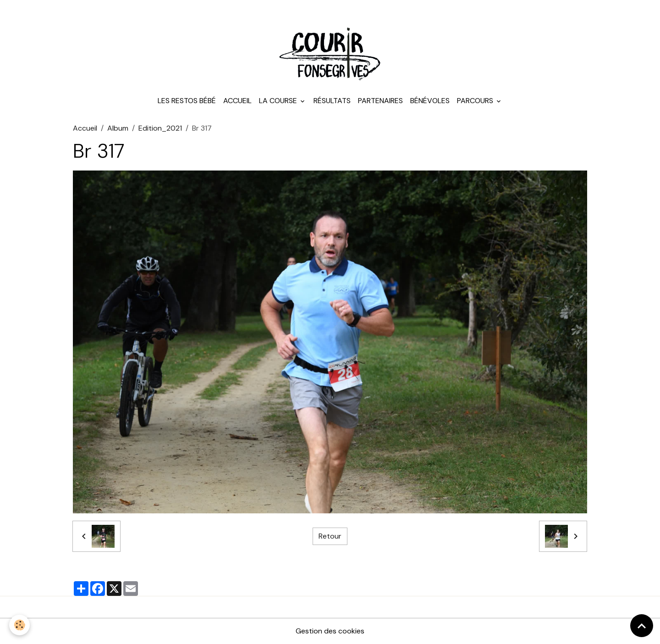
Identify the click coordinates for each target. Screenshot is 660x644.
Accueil (237, 101)
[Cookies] (19, 625)
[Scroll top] (642, 626)
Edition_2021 (160, 128)
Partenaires (380, 101)
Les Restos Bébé (187, 101)
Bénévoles (430, 101)
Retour (330, 536)
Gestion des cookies (330, 631)
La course (279, 101)
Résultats (332, 101)
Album (118, 128)
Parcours (476, 101)
